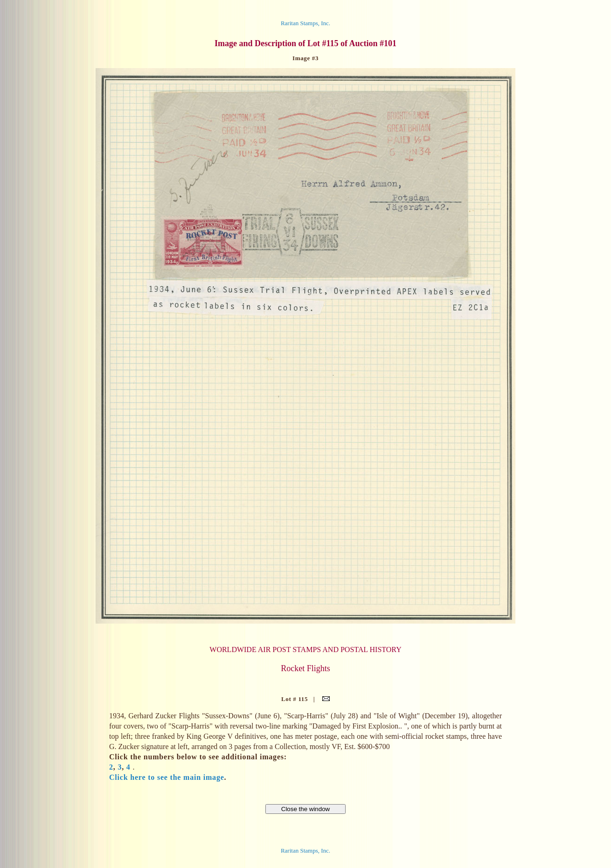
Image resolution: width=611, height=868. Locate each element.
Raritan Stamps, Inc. (305, 23)
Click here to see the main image (167, 777)
